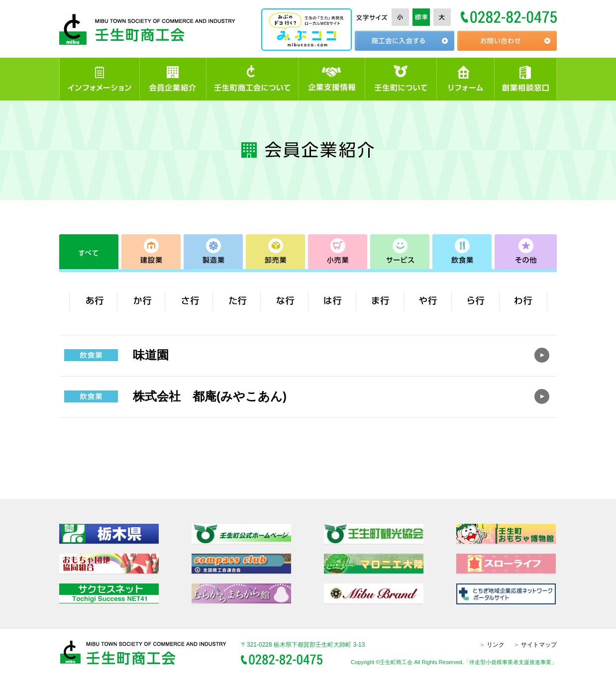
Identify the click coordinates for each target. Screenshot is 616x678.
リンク (492, 645)
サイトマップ (535, 645)
